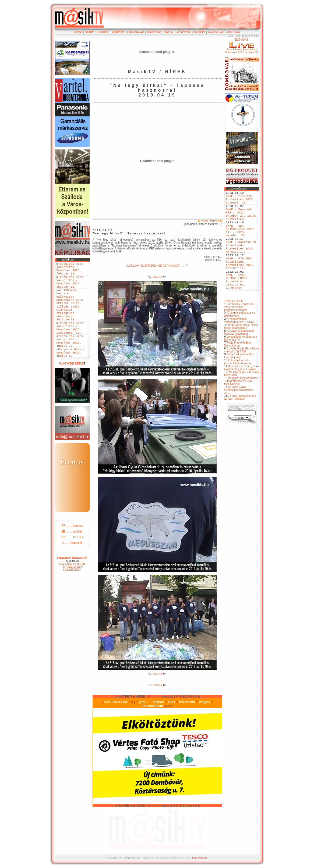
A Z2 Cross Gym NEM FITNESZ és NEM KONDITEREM (72, 590)
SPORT (89, 32)
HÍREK (78, 32)
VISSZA (157, 277)
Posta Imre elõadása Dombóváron (238, 368)
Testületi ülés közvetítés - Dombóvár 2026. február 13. (70, 270)
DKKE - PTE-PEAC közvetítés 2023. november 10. (240, 201)
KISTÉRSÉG (119, 32)
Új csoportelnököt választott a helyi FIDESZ (239, 345)
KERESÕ (184, 32)
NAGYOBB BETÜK (72, 387)
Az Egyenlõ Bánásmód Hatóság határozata (239, 356)
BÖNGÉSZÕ (154, 32)
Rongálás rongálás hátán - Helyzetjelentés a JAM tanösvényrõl (241, 405)
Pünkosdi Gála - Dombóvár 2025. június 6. (71, 375)
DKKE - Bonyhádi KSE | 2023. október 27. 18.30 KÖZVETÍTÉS (241, 220)
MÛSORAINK (136, 32)
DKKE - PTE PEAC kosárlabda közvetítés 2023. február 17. (240, 281)
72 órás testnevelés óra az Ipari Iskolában (240, 422)
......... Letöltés (72, 555)
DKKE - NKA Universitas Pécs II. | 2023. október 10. (240, 240)
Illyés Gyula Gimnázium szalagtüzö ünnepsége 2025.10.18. (68, 326)
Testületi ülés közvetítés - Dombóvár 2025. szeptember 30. (70, 344)
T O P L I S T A (234, 325)
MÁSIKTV (200, 32)
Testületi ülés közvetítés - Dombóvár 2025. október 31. (70, 287)
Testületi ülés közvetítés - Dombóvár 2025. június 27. (70, 360)
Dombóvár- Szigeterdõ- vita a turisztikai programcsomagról (239, 331)
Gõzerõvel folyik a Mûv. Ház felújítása (239, 380)
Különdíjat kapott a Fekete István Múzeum (238, 386)
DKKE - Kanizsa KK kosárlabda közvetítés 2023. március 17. (241, 261)
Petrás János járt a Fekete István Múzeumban (241, 351)
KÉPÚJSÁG (233, 32)
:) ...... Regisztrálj (72, 566)
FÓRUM (169, 32)
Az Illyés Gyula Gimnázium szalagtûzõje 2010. (239, 414)
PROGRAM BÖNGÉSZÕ (72, 581)
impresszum (199, 858)
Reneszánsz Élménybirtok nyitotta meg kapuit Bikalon (242, 392)
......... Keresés (72, 549)
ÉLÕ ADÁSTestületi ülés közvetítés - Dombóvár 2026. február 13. (242, 46)
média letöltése (210, 221)
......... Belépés (72, 561)
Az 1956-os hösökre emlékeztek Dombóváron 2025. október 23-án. (71, 305)
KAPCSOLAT (216, 32)
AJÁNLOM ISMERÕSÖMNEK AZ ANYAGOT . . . (157, 266)
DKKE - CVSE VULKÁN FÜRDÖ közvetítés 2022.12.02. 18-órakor (237, 304)
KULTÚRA (103, 32)
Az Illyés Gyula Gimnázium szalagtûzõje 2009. (242, 374)
